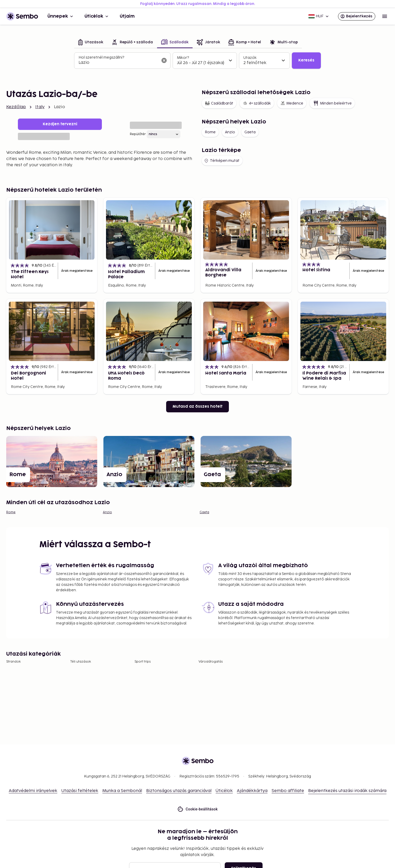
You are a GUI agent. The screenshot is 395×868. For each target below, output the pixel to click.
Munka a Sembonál (122, 791)
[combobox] (118, 63)
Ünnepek (61, 16)
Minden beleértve (332, 103)
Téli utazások (81, 662)
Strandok (13, 662)
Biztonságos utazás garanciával (179, 791)
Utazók (250, 58)
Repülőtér (138, 134)
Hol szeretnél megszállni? (101, 57)
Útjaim (127, 16)
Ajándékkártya (252, 791)
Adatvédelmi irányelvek (33, 791)
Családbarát (219, 103)
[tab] (91, 43)
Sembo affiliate (288, 791)
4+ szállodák (257, 103)
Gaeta (250, 132)
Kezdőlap (16, 107)
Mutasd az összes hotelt (198, 407)
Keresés (306, 60)
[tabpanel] (198, 61)
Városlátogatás (211, 662)
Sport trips (143, 662)
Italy (40, 107)
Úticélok (97, 16)
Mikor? (183, 58)
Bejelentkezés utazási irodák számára (347, 791)
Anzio (230, 132)
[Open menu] (385, 16)
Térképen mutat (222, 161)
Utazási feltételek (80, 791)
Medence (292, 103)
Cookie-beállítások (198, 809)
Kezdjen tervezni (60, 124)
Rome (210, 132)
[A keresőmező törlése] (164, 60)
